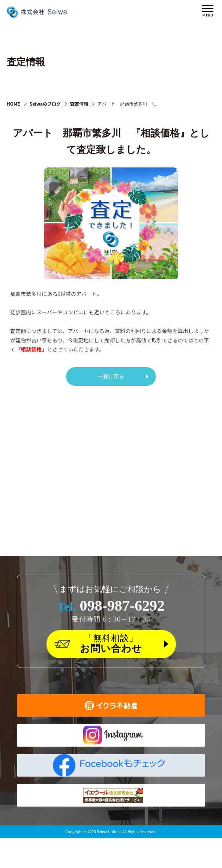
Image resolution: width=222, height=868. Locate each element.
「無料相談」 (111, 644)
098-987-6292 (111, 606)
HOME (13, 104)
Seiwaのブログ (45, 104)
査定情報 (79, 104)
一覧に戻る (111, 376)
